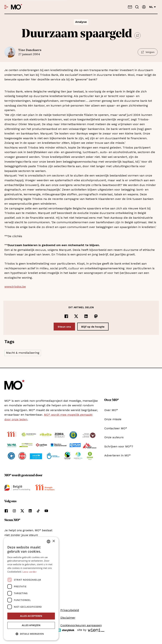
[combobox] (49, 542)
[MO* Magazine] (17, 7)
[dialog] (31, 589)
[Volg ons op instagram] (14, 511)
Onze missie (113, 419)
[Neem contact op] (130, 7)
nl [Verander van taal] (152, 7)
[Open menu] (6, 7)
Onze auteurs (114, 437)
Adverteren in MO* (118, 455)
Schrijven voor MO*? (119, 446)
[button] (31, 634)
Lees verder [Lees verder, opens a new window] (30, 572)
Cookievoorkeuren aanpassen (81, 625)
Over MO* (111, 410)
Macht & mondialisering (23, 353)
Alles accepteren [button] (31, 616)
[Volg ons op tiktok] (38, 511)
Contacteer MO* (116, 428)
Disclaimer (68, 618)
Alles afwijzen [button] (31, 625)
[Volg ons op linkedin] (30, 511)
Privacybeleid (70, 610)
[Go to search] (137, 7)
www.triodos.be (15, 287)
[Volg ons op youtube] (46, 511)
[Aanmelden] (144, 7)
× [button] (54, 541)
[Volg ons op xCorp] (22, 511)
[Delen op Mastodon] (96, 316)
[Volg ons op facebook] (6, 511)
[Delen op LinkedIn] (86, 316)
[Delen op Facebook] (66, 316)
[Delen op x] (76, 316)
